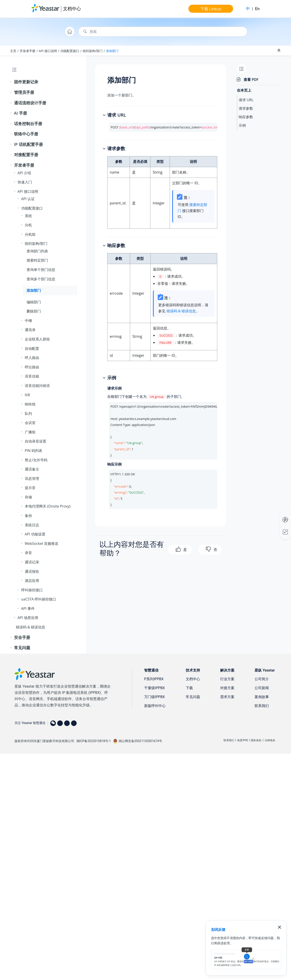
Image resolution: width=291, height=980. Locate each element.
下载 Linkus (211, 9)
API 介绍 (24, 173)
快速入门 (25, 182)
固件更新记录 (26, 82)
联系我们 (262, 706)
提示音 (30, 488)
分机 (28, 225)
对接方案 (227, 688)
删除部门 (34, 311)
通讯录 (30, 330)
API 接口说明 (48, 51)
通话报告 (32, 571)
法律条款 (270, 740)
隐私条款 (256, 740)
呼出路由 (32, 367)
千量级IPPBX (155, 688)
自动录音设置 (36, 441)
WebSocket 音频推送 (42, 544)
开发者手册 (27, 51)
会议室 (30, 423)
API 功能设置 (35, 534)
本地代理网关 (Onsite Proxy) (48, 506)
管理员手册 (24, 92)
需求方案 (227, 697)
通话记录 (32, 562)
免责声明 (242, 740)
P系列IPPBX (154, 679)
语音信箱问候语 (37, 386)
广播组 (30, 432)
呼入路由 (32, 358)
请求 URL (246, 100)
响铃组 (30, 404)
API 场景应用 (28, 618)
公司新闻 (262, 688)
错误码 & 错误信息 (31, 627)
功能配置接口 (70, 51)
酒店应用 (32, 581)
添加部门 (112, 51)
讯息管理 (32, 478)
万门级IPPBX (155, 697)
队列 (28, 413)
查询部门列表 (37, 251)
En (257, 9)
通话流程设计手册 (30, 103)
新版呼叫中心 (155, 706)
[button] (11, 82)
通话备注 (32, 469)
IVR (27, 395)
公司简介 (262, 679)
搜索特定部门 (37, 260)
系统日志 (32, 525)
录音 (28, 553)
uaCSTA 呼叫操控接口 (39, 599)
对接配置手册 (26, 155)
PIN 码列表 (34, 451)
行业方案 (227, 679)
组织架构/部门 (93, 51)
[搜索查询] (163, 32)
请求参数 (246, 108)
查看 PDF (251, 80)
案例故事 (262, 697)
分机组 (30, 234)
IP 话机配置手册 (28, 144)
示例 (242, 125)
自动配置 (32, 348)
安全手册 (22, 637)
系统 (28, 216)
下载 (189, 688)
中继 (28, 321)
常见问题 (22, 648)
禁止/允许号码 (36, 460)
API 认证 (28, 199)
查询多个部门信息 (41, 279)
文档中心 (72, 9)
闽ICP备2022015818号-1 (94, 741)
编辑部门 (34, 302)
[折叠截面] (279, 50)
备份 (28, 516)
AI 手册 (21, 113)
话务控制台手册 (28, 124)
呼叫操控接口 (32, 590)
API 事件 (28, 609)
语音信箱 (32, 376)
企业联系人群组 (37, 339)
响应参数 (246, 117)
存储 (28, 497)
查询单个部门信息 (41, 270)
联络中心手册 (26, 134)
